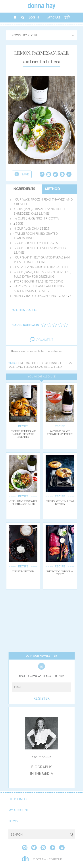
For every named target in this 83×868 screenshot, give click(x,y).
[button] (42, 799)
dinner (54, 363)
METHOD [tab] (52, 189)
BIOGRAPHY (41, 767)
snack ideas (34, 367)
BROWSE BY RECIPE (24, 35)
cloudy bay (40, 363)
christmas (24, 363)
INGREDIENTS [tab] (24, 189)
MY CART (54, 17)
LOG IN (34, 17)
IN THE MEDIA (41, 774)
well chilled (53, 367)
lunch (20, 367)
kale (12, 367)
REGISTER (41, 699)
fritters (66, 363)
